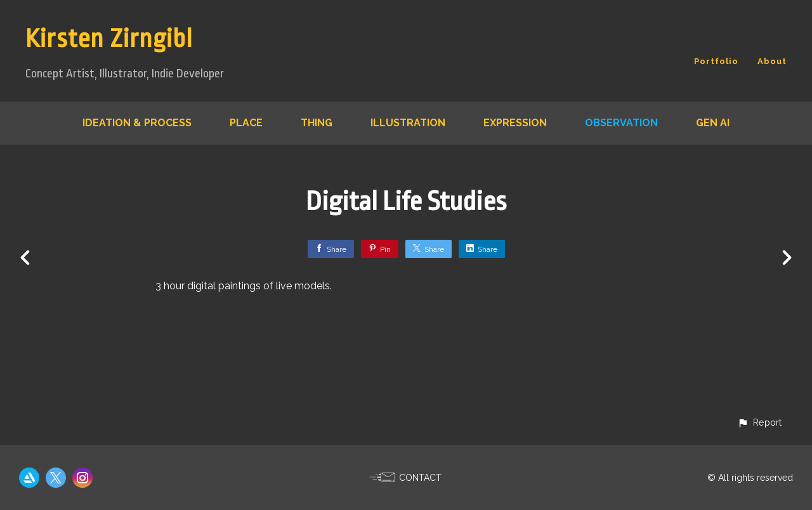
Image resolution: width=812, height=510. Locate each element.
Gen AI (713, 123)
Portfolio (716, 61)
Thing (317, 123)
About (772, 61)
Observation (621, 123)
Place (246, 123)
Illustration (408, 123)
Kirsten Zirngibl (109, 39)
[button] (759, 422)
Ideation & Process (137, 123)
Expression (515, 123)
